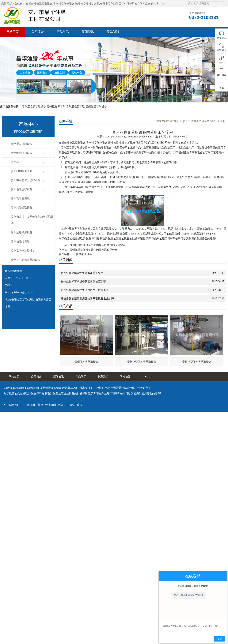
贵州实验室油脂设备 (23, 218)
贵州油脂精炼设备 (22, 200)
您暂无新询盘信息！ (13, 4)
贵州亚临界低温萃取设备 (26, 228)
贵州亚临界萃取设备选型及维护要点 (82, 241)
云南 (27, 373)
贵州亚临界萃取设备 (34, 74)
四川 (34, 373)
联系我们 (113, 32)
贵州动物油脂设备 (22, 121)
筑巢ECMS (71, 356)
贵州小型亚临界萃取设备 (142, 329)
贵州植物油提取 (20, 209)
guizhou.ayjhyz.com (22, 260)
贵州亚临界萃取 (56, 74)
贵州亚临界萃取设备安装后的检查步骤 (83, 249)
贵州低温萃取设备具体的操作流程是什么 (93, 217)
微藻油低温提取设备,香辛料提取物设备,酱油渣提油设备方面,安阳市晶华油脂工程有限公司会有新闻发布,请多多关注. (97, 4)
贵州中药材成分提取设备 (26, 148)
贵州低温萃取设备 (96, 74)
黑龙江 (62, 373)
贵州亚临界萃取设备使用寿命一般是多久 (85, 258)
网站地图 (125, 344)
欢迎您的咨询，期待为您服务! (193, 586)
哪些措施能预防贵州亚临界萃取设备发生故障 (87, 266)
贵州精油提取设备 (22, 175)
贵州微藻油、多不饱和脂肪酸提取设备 (32, 188)
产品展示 (63, 32)
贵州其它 (16, 130)
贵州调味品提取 (20, 166)
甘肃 (40, 373)
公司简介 (38, 32)
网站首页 (13, 32)
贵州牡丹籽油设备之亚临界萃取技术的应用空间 (97, 213)
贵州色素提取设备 (22, 157)
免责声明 (110, 356)
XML (147, 344)
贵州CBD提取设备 (22, 139)
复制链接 (45, 356)
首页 (176, 89)
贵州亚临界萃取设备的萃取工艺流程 (204, 89)
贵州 (47, 373)
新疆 (54, 373)
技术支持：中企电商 (92, 356)
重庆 (80, 373)
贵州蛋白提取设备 (22, 112)
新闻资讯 (88, 32)
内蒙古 (71, 373)
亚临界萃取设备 (82, 222)
